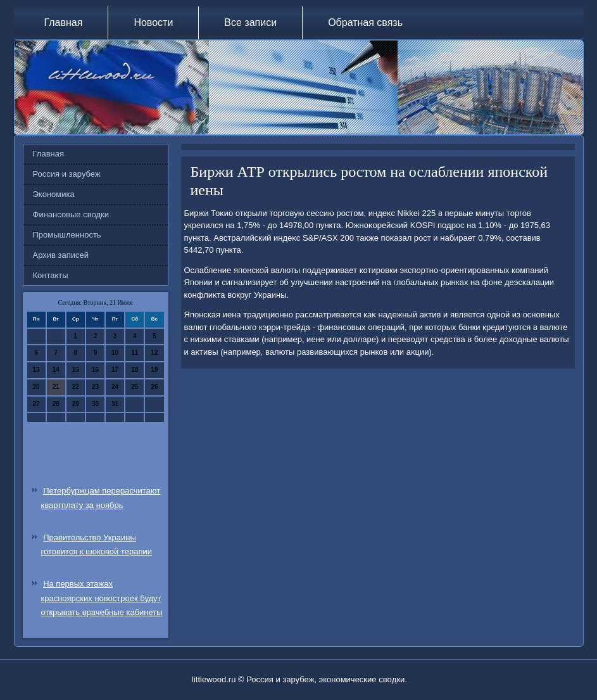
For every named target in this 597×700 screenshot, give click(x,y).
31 (115, 404)
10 (115, 353)
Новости (153, 22)
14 (56, 370)
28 (56, 404)
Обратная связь (365, 22)
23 (95, 387)
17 (115, 370)
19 (154, 370)
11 (135, 353)
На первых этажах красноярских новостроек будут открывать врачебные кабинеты (102, 598)
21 (56, 387)
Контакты (51, 275)
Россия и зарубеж (67, 174)
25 (135, 387)
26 (154, 387)
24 (115, 387)
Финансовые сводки (71, 214)
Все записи (250, 22)
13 (36, 370)
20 (36, 387)
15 (76, 370)
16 (95, 370)
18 (135, 370)
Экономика (54, 194)
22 (76, 387)
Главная (64, 22)
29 (76, 404)
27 (36, 404)
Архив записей (61, 255)
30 (95, 404)
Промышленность (67, 235)
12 (154, 353)
